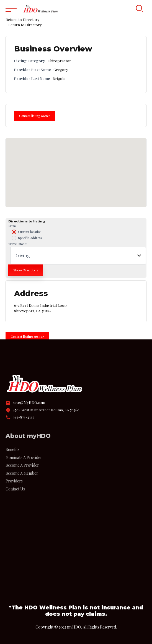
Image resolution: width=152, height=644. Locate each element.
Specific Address (26, 238)
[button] (76, 168)
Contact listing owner (35, 116)
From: (12, 226)
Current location (26, 232)
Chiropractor (59, 61)
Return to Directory (23, 19)
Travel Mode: (18, 244)
